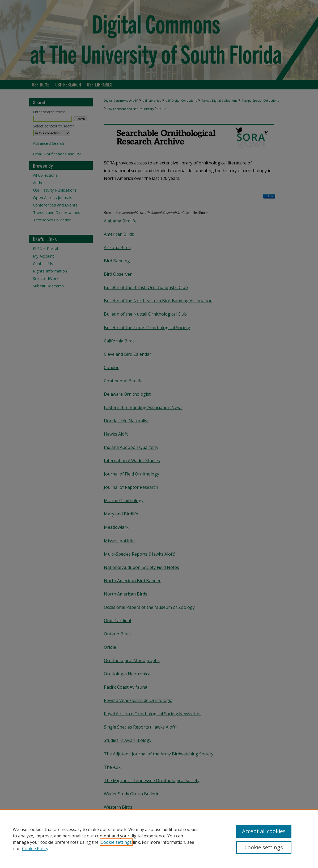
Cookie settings (116, 842)
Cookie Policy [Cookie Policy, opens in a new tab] (35, 849)
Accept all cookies (264, 831)
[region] (159, 839)
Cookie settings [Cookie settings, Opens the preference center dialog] (264, 847)
